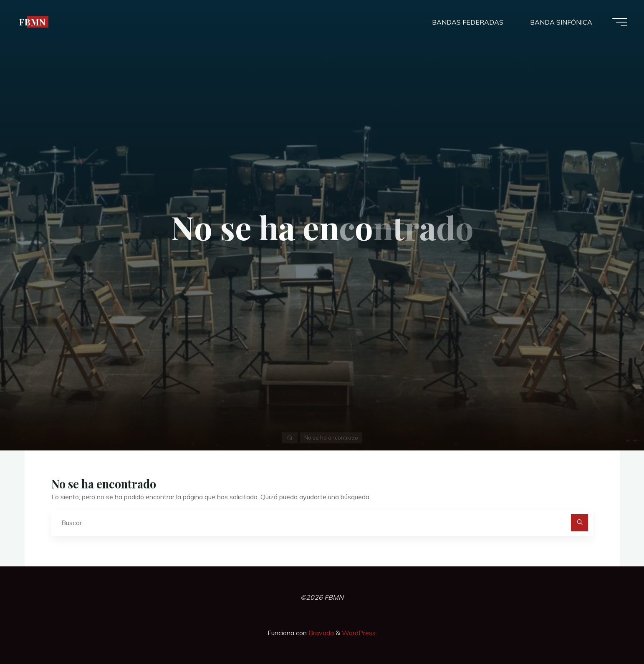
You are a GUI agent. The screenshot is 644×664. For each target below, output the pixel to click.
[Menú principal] (620, 22)
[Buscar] (580, 523)
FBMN (33, 22)
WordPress (359, 633)
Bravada (320, 633)
